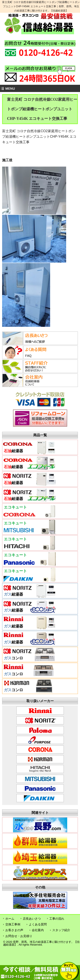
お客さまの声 (14, 930)
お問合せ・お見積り (19, 936)
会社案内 (38, 930)
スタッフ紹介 (61, 930)
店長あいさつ (32, 919)
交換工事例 (13, 924)
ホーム (10, 919)
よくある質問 (38, 924)
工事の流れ (57, 919)
